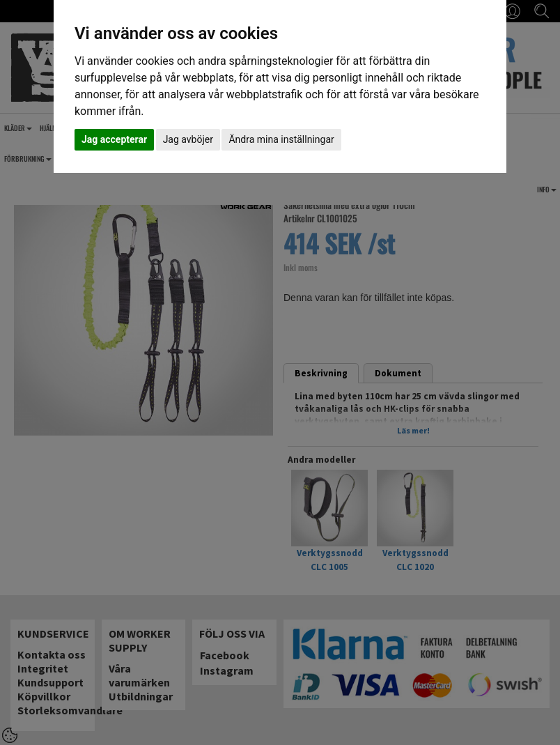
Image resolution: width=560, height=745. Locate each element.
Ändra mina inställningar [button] (281, 139)
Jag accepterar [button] (114, 139)
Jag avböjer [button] (188, 139)
